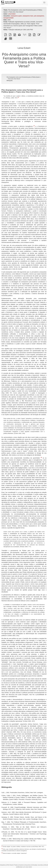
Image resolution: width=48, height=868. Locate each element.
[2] (34, 126)
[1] (18, 97)
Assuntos (28, 865)
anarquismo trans (28, 16)
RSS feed (10, 865)
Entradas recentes (37, 865)
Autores (21, 865)
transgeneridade (8, 18)
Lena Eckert (12, 14)
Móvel (46, 865)
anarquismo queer (16, 16)
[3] (41, 458)
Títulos (16, 865)
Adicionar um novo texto (24, 867)
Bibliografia (10, 81)
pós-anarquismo (39, 16)
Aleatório (3, 865)
